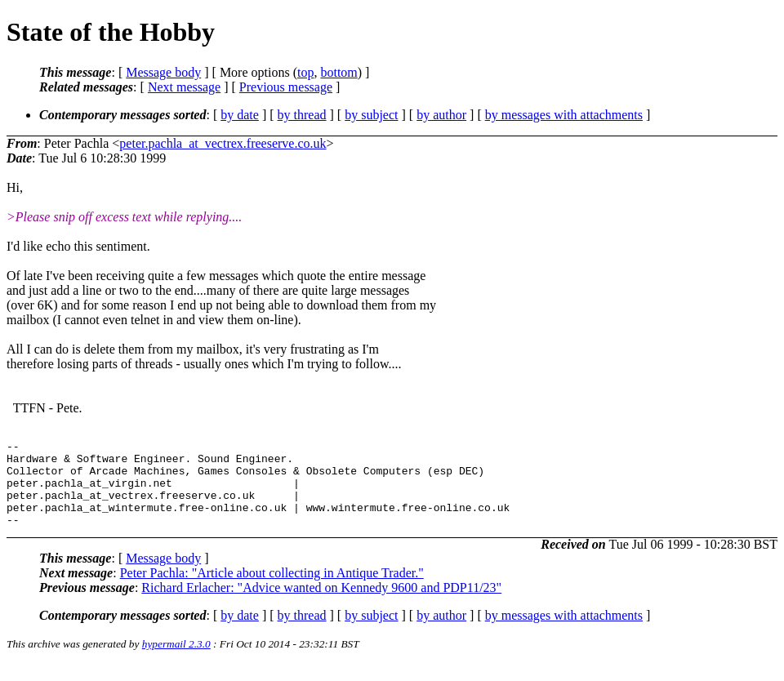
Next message (184, 87)
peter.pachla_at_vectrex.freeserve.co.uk (223, 143)
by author (441, 115)
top (305, 72)
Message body (163, 72)
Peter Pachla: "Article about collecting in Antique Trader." (272, 590)
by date (240, 115)
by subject (371, 115)
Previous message (286, 87)
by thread (302, 115)
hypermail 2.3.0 (176, 661)
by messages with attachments (564, 115)
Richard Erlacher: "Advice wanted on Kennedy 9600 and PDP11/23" (321, 605)
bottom (339, 72)
